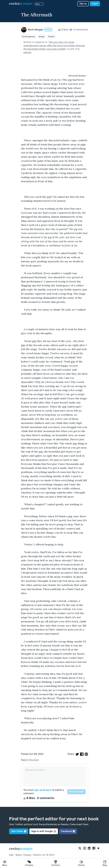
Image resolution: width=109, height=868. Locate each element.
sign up (38, 790)
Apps (39, 4)
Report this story (30, 760)
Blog (105, 865)
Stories (81, 865)
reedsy (21, 849)
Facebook (68, 831)
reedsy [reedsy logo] (21, 4)
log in (48, 790)
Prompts (29, 865)
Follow (48, 30)
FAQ (11, 855)
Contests (56, 865)
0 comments (79, 30)
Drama (42, 37)
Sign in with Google (44, 831)
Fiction (51, 37)
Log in (95, 4)
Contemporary (29, 37)
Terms (18, 855)
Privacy (27, 855)
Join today (19, 831)
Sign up (83, 4)
